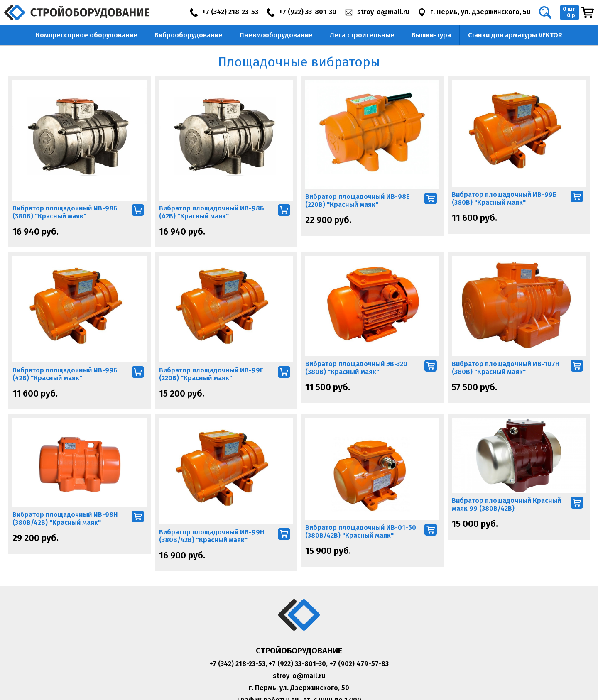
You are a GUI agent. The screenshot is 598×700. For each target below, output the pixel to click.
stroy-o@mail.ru (299, 676)
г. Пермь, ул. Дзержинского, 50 (299, 688)
